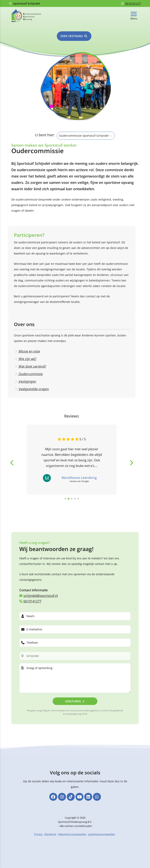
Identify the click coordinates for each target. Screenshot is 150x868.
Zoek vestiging (72, 36)
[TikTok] (71, 799)
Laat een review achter (88, 504)
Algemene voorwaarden (72, 836)
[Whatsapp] (97, 799)
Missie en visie (29, 346)
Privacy (38, 836)
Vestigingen (27, 376)
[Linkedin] (88, 799)
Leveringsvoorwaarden (101, 836)
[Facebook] (53, 799)
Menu (134, 19)
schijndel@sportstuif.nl (39, 595)
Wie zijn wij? (27, 353)
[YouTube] (79, 799)
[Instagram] (62, 799)
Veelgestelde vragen (33, 383)
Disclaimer (50, 836)
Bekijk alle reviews (51, 504)
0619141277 (131, 3)
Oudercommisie (30, 368)
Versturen (73, 700)
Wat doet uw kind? (32, 361)
